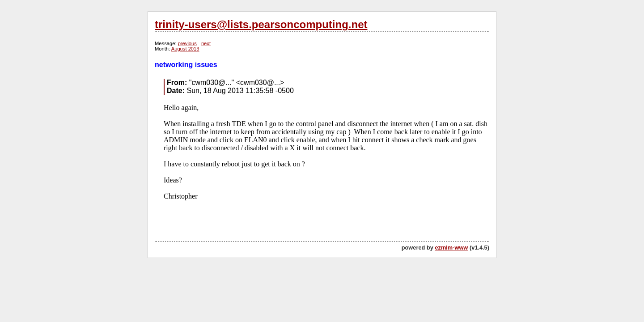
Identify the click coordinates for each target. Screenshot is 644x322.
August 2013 (185, 49)
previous (187, 43)
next (206, 43)
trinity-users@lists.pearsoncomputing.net (261, 24)
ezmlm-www (451, 248)
